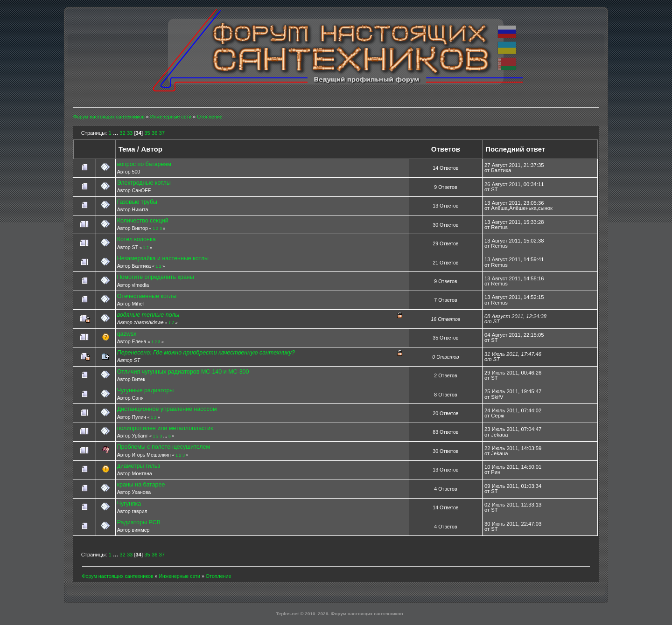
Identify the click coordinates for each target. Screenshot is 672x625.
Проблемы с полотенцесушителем (164, 447)
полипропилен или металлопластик (165, 428)
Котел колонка (136, 239)
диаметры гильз (139, 466)
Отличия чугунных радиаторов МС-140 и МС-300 (183, 372)
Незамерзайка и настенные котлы (163, 258)
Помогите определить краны (156, 277)
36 (154, 133)
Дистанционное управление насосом (167, 409)
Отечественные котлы (147, 296)
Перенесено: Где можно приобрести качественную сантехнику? (206, 353)
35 (147, 133)
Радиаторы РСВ (139, 522)
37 (162, 133)
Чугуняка (129, 504)
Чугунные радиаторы (146, 390)
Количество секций (143, 221)
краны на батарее (141, 485)
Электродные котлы (144, 183)
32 (122, 133)
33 (130, 133)
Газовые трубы (137, 202)
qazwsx (127, 334)
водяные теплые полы (148, 315)
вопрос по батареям (144, 164)
